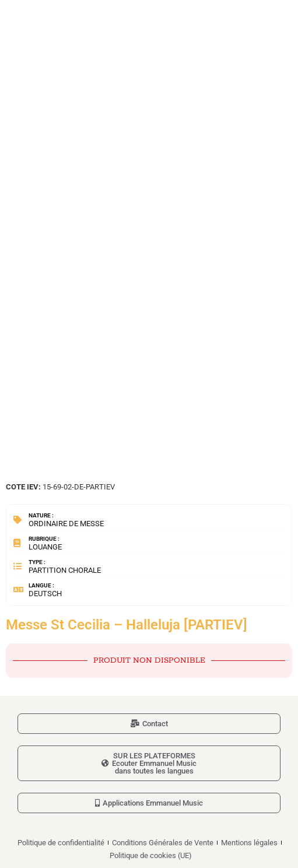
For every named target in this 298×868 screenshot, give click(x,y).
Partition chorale (65, 570)
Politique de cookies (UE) (151, 855)
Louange (45, 547)
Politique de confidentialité (61, 843)
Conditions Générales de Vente (163, 843)
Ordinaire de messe (66, 524)
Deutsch (45, 594)
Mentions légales (249, 843)
